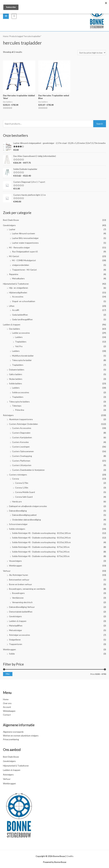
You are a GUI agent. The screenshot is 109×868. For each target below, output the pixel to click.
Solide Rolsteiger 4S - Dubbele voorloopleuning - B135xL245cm (41, 538)
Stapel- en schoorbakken (24, 301)
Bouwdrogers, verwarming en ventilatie (27, 589)
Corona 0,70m (22, 483)
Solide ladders (16, 383)
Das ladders (15, 329)
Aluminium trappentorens (21, 419)
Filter (8, 674)
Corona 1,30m (22, 488)
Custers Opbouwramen (23, 451)
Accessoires (18, 297)
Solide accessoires (21, 392)
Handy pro (17, 501)
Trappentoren (16, 644)
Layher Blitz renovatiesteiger (25, 238)
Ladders (19, 337)
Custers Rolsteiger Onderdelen (23, 424)
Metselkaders (18, 278)
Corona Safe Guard (24, 497)
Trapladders (21, 342)
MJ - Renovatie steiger (19, 247)
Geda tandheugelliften (22, 319)
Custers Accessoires (22, 428)
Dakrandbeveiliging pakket (24, 515)
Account (7, 707)
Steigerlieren (15, 640)
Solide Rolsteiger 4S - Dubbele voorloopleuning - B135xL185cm (41, 533)
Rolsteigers (8, 415)
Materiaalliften (16, 626)
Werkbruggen (16, 566)
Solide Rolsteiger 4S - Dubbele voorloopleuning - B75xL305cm (41, 556)
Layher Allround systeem (24, 233)
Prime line (20, 410)
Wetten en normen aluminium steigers (21, 736)
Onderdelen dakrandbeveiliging (26, 520)
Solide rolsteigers (17, 529)
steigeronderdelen (21, 265)
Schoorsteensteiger (18, 524)
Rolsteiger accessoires (20, 635)
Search (100, 124)
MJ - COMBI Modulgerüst (24, 260)
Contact (7, 715)
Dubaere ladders (17, 370)
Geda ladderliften (20, 315)
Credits (70, 856)
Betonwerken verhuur (19, 580)
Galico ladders (16, 374)
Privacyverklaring (11, 739)
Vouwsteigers (15, 561)
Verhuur (7, 571)
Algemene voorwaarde (13, 732)
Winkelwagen (9, 711)
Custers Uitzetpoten (22, 465)
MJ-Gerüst (14, 256)
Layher (12, 229)
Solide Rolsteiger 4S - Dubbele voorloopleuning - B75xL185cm (41, 547)
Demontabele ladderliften (21, 612)
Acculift (16, 310)
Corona (16, 479)
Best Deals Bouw (11, 220)
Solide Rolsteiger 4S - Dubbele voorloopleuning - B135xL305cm (41, 542)
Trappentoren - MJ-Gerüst (24, 270)
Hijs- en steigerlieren (19, 288)
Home (6, 36)
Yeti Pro (19, 346)
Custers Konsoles (20, 442)
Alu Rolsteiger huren (19, 575)
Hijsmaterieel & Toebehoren (16, 284)
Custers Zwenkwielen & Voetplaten (28, 470)
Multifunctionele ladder (23, 356)
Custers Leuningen (21, 447)
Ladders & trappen (12, 325)
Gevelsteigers (9, 225)
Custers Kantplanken (22, 437)
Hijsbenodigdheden (18, 292)
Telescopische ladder (22, 360)
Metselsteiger (16, 630)
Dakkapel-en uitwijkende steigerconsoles (28, 506)
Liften (12, 306)
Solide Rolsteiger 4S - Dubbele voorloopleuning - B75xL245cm (41, 552)
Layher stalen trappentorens (25, 243)
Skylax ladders (16, 379)
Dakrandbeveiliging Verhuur (22, 607)
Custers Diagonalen (21, 433)
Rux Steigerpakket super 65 (25, 252)
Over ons (7, 703)
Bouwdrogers (18, 593)
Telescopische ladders (19, 402)
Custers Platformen (21, 461)
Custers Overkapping (22, 456)
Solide (12, 654)
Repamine (14, 274)
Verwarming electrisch (22, 602)
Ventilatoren (18, 598)
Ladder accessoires (21, 333)
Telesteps (17, 406)
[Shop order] (92, 53)
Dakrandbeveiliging (18, 511)
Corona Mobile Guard (25, 492)
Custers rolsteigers (18, 475)
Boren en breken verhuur (21, 584)
